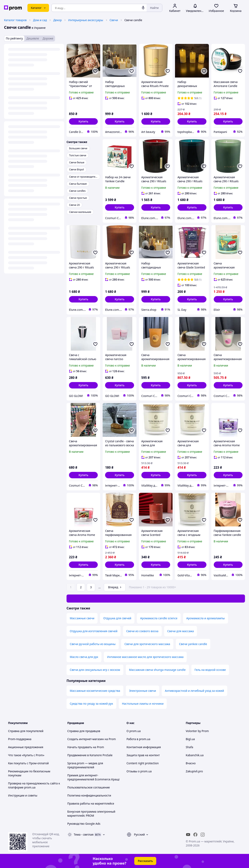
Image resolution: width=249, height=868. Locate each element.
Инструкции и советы (23, 795)
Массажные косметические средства (95, 691)
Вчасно (191, 763)
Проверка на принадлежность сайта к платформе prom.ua (34, 785)
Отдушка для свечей (117, 618)
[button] (83, 121)
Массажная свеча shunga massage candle (157, 670)
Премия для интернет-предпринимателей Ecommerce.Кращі (93, 777)
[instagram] (203, 835)
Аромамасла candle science (159, 618)
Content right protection (143, 763)
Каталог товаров (15, 20)
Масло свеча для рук (84, 657)
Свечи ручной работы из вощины (93, 644)
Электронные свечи (143, 691)
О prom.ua (134, 731)
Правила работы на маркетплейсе (91, 803)
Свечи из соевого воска (142, 631)
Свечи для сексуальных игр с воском (95, 670)
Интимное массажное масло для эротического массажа (145, 657)
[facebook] (195, 835)
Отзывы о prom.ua (139, 771)
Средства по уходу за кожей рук (91, 704)
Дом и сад (40, 20)
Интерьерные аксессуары (86, 20)
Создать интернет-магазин (86, 739)
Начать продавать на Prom (86, 747)
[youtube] (188, 835)
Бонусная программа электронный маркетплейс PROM (91, 814)
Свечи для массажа (181, 631)
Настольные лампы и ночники (143, 704)
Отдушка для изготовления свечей (94, 631)
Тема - (84, 834)
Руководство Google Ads (84, 824)
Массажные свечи (82, 618)
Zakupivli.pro (194, 771)
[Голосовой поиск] (143, 8)
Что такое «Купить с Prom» (26, 755)
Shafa (189, 747)
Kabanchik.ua (195, 755)
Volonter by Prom (197, 731)
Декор (57, 20)
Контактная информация (144, 747)
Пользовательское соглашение (89, 787)
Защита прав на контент (143, 755)
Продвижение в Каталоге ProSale (90, 755)
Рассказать (145, 861)
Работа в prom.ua (139, 739)
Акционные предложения (26, 747)
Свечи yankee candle (193, 644)
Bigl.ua (190, 739)
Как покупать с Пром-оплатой (28, 763)
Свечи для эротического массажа (147, 644)
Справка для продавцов (84, 731)
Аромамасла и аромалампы (206, 618)
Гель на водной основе (210, 670)
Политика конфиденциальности (89, 795)
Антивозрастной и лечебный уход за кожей (194, 691)
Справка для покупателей (26, 731)
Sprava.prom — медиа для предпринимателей (85, 765)
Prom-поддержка (20, 739)
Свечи (114, 20)
